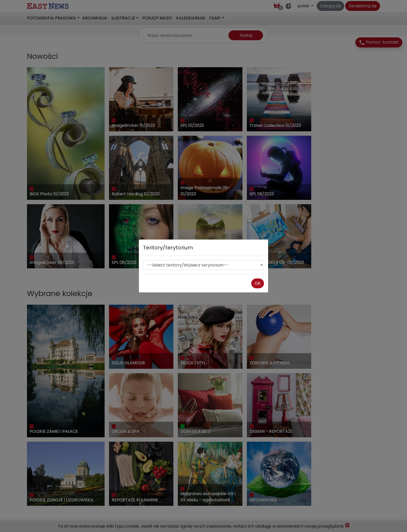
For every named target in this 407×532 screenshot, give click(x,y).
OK (258, 283)
